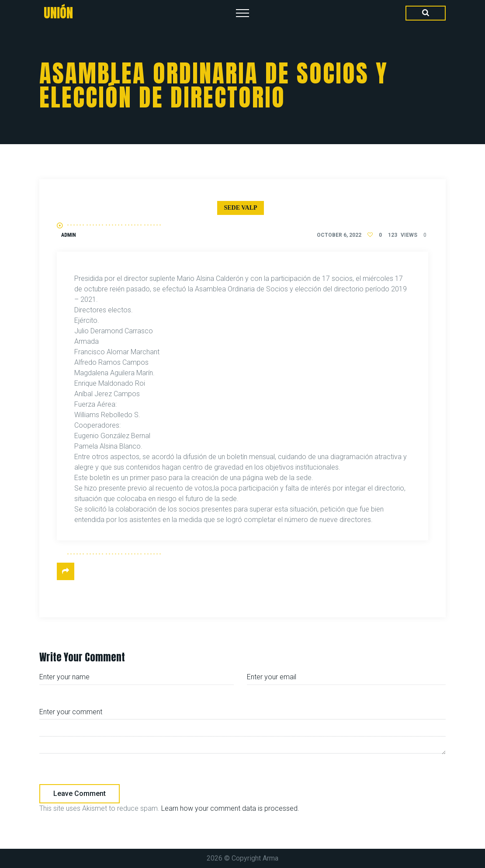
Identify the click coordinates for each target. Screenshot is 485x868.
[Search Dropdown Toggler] (426, 13)
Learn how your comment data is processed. (230, 808)
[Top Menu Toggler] (242, 13)
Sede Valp (240, 208)
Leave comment (80, 794)
